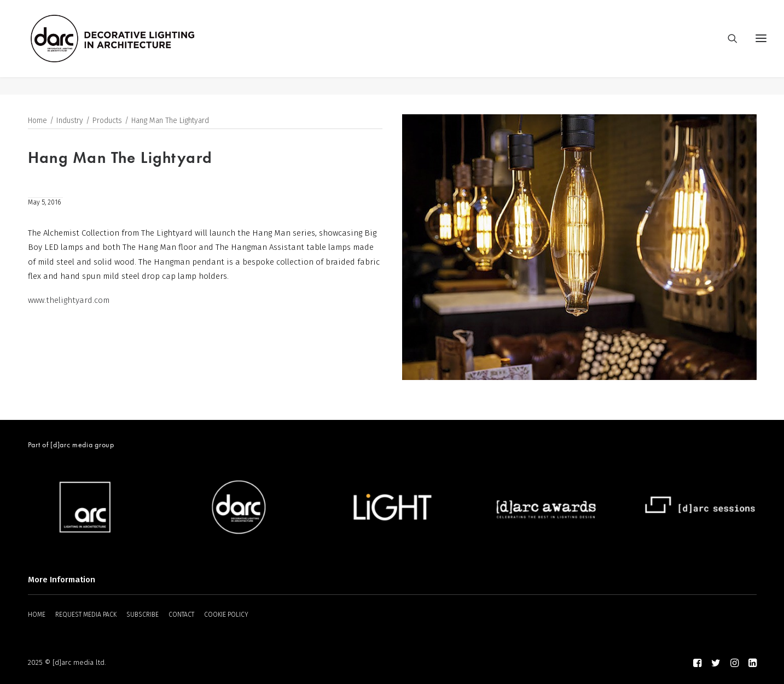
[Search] (728, 48)
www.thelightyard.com (69, 300)
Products (107, 121)
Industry (70, 121)
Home (37, 121)
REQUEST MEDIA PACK (86, 615)
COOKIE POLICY (226, 615)
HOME (37, 615)
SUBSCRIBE (143, 615)
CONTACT (181, 615)
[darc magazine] (131, 48)
